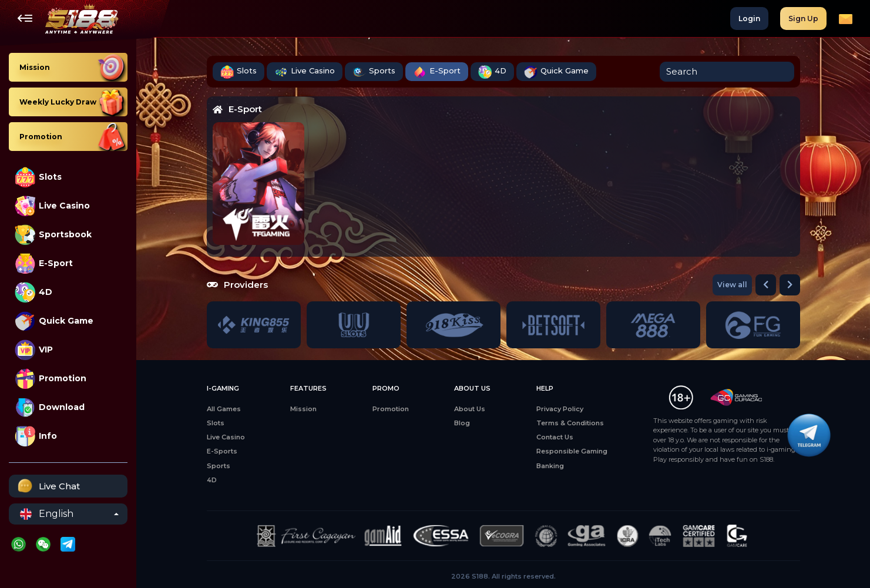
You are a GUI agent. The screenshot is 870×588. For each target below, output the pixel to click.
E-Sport (44, 263)
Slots (38, 177)
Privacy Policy (560, 409)
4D (33, 292)
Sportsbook (53, 235)
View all (732, 285)
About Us (470, 409)
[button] (766, 285)
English (47, 514)
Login (749, 19)
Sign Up (803, 19)
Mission (303, 409)
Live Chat (47, 486)
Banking (550, 466)
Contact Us (555, 437)
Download (50, 407)
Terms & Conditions (570, 423)
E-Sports (222, 451)
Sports (374, 72)
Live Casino (52, 206)
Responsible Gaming (572, 451)
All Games (224, 409)
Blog (462, 423)
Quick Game (54, 321)
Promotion (51, 379)
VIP (34, 350)
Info (36, 436)
